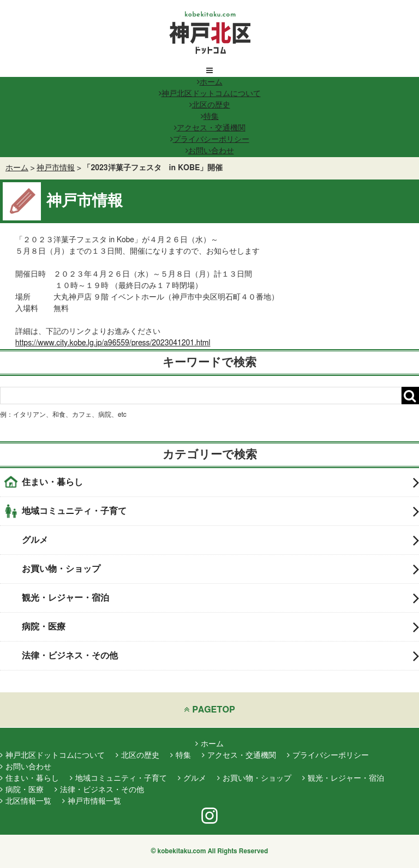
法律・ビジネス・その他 (220, 656)
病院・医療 (220, 627)
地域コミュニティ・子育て (220, 511)
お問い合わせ (210, 151)
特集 (210, 117)
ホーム (210, 82)
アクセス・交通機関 (210, 128)
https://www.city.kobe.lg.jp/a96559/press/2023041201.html (113, 343)
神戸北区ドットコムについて (210, 94)
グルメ (220, 540)
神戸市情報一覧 (92, 801)
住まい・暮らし (220, 482)
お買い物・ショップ (220, 569)
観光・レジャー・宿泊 (220, 598)
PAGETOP (209, 710)
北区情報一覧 (26, 801)
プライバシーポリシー (210, 140)
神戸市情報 (56, 168)
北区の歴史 (210, 105)
